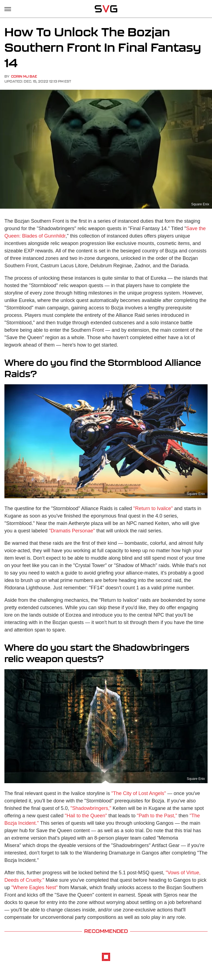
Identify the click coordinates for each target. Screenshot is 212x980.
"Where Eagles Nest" (35, 888)
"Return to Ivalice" (153, 508)
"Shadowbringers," (91, 808)
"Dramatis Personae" (72, 531)
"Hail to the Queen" (86, 816)
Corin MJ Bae (24, 76)
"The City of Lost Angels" (139, 793)
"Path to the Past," (157, 816)
